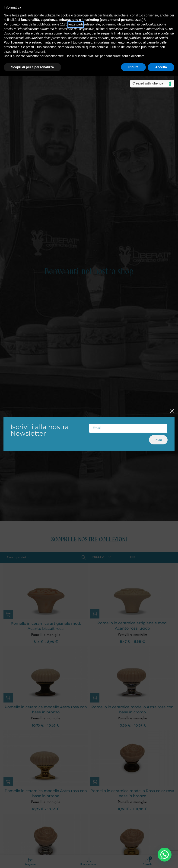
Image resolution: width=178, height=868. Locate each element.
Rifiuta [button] (133, 67)
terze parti (76, 24)
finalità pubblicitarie (128, 33)
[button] (165, 855)
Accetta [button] (161, 67)
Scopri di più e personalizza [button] (32, 67)
